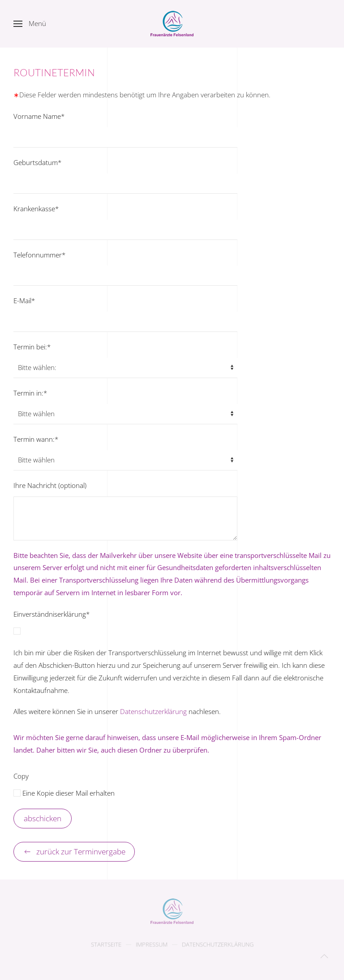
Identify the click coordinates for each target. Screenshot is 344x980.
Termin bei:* (32, 347)
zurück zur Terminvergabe (74, 852)
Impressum (152, 945)
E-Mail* (24, 301)
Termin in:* (30, 393)
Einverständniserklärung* (52, 614)
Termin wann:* (36, 439)
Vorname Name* (39, 116)
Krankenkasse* (36, 209)
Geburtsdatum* (37, 162)
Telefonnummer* (39, 255)
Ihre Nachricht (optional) (50, 485)
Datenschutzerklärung (153, 711)
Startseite (106, 945)
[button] (30, 24)
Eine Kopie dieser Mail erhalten (64, 793)
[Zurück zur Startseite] (172, 24)
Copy (21, 776)
